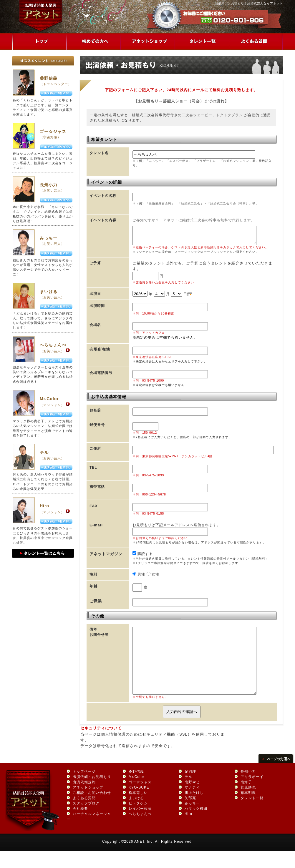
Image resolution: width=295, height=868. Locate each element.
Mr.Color (49, 399)
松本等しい (138, 809)
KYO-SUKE (139, 804)
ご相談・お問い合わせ (92, 809)
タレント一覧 (252, 815)
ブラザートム (206, 161)
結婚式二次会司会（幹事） (230, 203)
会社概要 (80, 825)
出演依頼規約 (84, 799)
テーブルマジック (217, 255)
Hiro (44, 506)
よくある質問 (84, 815)
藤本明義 (248, 809)
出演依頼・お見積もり (92, 794)
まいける (49, 292)
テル (44, 453)
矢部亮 (190, 815)
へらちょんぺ (53, 345)
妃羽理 (190, 788)
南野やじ (192, 799)
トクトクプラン (229, 115)
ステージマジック (188, 255)
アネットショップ (88, 804)
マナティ (192, 804)
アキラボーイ (252, 794)
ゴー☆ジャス (53, 132)
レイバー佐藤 (140, 825)
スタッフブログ (86, 820)
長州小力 (49, 185)
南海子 (246, 799)
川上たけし (194, 809)
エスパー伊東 (179, 161)
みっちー (49, 238)
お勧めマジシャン (236, 161)
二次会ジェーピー (197, 115)
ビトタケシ (138, 820)
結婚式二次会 (191, 203)
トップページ (84, 788)
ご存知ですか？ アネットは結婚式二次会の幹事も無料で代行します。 (194, 220)
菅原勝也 (248, 804)
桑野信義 (49, 78)
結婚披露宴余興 (160, 203)
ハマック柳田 (196, 825)
